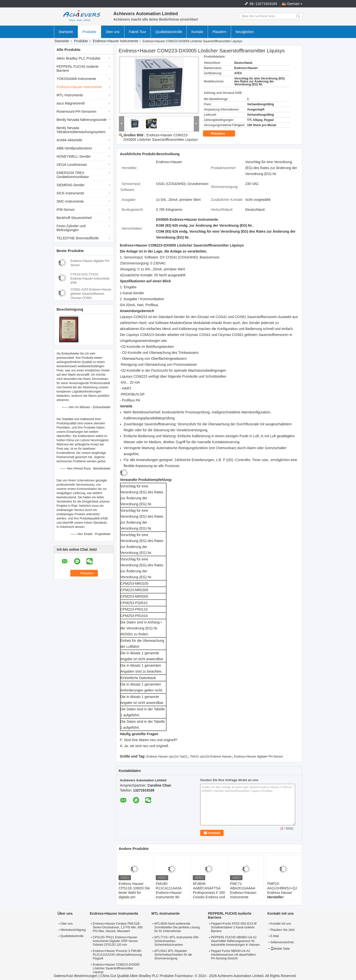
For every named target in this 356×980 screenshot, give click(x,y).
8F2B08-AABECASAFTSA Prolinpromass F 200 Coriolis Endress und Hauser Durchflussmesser (209, 895)
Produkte (89, 32)
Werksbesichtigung (73, 930)
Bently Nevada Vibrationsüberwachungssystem (81, 130)
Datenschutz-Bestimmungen (76, 976)
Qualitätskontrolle (169, 32)
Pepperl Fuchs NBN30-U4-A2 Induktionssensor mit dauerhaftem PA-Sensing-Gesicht (233, 955)
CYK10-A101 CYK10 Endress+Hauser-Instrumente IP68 (90, 279)
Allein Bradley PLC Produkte (79, 58)
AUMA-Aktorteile (69, 140)
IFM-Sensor (66, 210)
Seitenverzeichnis (282, 942)
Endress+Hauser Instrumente (116, 41)
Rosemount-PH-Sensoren (77, 111)
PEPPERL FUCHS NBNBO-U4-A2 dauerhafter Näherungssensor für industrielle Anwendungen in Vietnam (235, 941)
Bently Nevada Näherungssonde (82, 120)
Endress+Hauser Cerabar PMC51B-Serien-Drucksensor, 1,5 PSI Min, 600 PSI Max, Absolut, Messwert (118, 927)
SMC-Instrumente (70, 201)
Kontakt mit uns (281, 924)
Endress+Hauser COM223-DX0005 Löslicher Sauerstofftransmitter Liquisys (116, 968)
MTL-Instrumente (70, 95)
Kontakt (197, 32)
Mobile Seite (280, 949)
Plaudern (219, 32)
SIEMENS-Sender (71, 185)
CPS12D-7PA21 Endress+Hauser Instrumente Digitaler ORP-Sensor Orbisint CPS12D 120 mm (116, 941)
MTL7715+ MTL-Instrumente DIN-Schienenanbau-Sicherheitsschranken (177, 941)
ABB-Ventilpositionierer (74, 148)
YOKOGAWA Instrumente (76, 79)
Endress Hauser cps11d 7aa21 (167, 757)
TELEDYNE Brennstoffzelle (78, 238)
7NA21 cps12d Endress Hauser (211, 757)
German (293, 4)
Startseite (66, 32)
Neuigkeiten (245, 32)
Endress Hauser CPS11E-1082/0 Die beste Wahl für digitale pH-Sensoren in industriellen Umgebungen (134, 897)
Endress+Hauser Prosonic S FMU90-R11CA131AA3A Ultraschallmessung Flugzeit (118, 955)
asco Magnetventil (71, 103)
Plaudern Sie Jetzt (282, 930)
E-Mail (275, 936)
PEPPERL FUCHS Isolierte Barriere (78, 69)
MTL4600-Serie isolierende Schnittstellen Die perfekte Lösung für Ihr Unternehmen (177, 927)
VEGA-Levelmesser (72, 165)
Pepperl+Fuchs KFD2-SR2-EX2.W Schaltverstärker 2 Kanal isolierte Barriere (234, 927)
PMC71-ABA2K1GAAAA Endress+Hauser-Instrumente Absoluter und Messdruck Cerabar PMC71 (245, 897)
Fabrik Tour (138, 32)
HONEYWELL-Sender (74, 156)
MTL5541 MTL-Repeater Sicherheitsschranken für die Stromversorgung (173, 955)
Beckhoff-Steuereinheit (74, 218)
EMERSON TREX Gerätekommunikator (73, 175)
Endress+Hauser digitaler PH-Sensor (258, 757)
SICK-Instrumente (70, 193)
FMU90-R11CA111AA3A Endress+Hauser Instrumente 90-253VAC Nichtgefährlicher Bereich (169, 897)
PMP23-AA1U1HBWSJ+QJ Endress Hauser (282, 888)
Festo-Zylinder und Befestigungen (71, 228)
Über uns (113, 32)
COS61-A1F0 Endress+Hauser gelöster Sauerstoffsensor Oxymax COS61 (91, 294)
